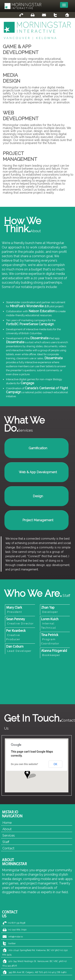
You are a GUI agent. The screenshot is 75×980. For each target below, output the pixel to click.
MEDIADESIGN (11, 78)
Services (9, 835)
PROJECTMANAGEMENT (20, 156)
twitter (12, 943)
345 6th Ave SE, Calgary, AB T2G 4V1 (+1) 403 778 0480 (37, 972)
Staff (6, 842)
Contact (8, 848)
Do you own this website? (25, 764)
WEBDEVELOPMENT (21, 116)
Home (7, 823)
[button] (27, 774)
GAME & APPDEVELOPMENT (21, 49)
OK (55, 764)
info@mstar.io (16, 937)
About (7, 829)
